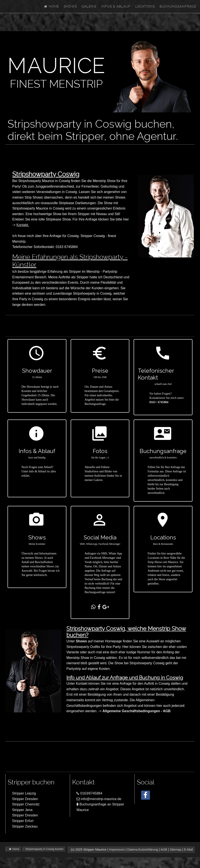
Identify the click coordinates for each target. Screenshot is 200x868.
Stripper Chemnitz (26, 804)
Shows (70, 6)
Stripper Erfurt (23, 821)
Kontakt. (23, 225)
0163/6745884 (89, 793)
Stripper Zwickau (25, 826)
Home (51, 6)
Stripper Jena (22, 810)
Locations (145, 6)
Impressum (117, 850)
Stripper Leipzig (24, 793)
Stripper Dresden (25, 799)
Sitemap (176, 850)
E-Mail (188, 850)
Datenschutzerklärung (143, 850)
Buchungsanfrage (178, 6)
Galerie (89, 6)
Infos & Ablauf (116, 6)
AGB (164, 850)
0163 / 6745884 (159, 402)
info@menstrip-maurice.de (99, 799)
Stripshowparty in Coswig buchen (44, 849)
